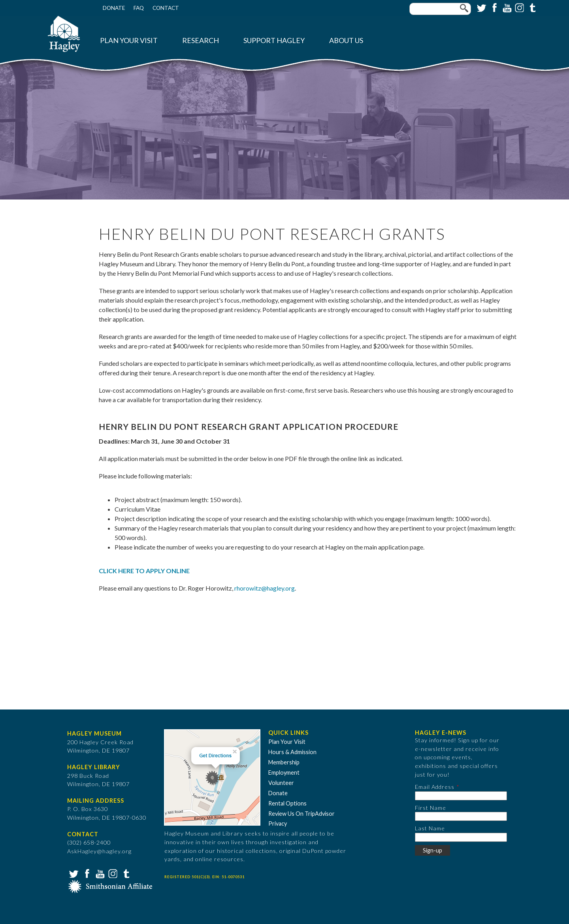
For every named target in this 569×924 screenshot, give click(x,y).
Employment (284, 773)
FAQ (139, 8)
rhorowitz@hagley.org (265, 588)
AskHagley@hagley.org (99, 851)
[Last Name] (461, 837)
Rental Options (287, 803)
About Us (346, 40)
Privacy (278, 823)
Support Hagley (274, 40)
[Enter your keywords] (440, 9)
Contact (166, 8)
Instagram (519, 7)
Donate (114, 8)
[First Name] (461, 816)
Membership (284, 762)
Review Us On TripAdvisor (301, 814)
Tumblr (531, 7)
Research (201, 40)
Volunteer (281, 783)
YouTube (506, 7)
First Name (431, 808)
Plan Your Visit (129, 40)
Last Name (430, 828)
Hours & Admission (292, 752)
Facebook (494, 7)
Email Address (435, 787)
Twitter (481, 7)
